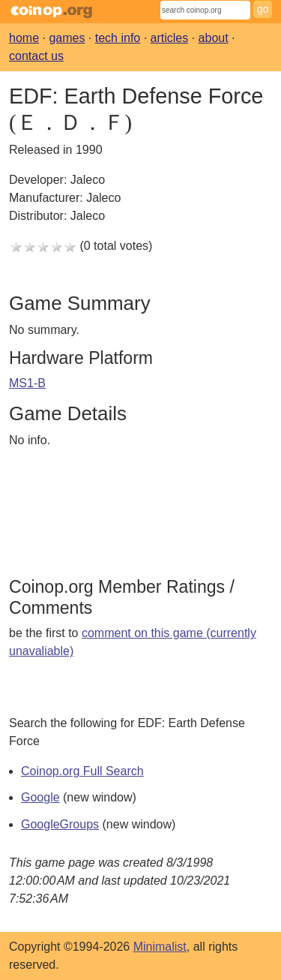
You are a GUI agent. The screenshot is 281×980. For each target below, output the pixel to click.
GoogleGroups (60, 824)
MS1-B (27, 383)
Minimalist (160, 947)
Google (40, 797)
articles (170, 38)
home (24, 38)
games (67, 38)
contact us (36, 56)
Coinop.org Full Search (82, 771)
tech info (118, 38)
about (214, 38)
